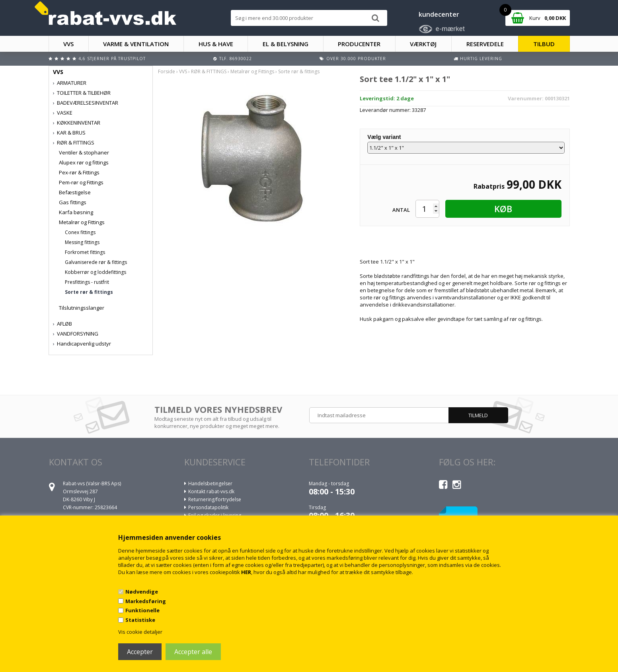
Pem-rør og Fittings (81, 182)
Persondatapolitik (208, 507)
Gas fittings (73, 202)
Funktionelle (142, 610)
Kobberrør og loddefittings (96, 272)
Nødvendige (142, 592)
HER (246, 572)
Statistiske (140, 620)
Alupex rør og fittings (84, 162)
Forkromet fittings (85, 252)
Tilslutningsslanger (82, 308)
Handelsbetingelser (210, 483)
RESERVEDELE (485, 44)
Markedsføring (146, 601)
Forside (167, 71)
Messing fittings (82, 242)
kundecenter (439, 14)
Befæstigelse (75, 192)
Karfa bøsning (76, 212)
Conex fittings (80, 232)
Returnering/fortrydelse (215, 499)
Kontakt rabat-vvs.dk (211, 491)
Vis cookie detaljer (140, 632)
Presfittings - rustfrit (87, 282)
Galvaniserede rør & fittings (96, 262)
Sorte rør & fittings (89, 292)
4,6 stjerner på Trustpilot (112, 59)
